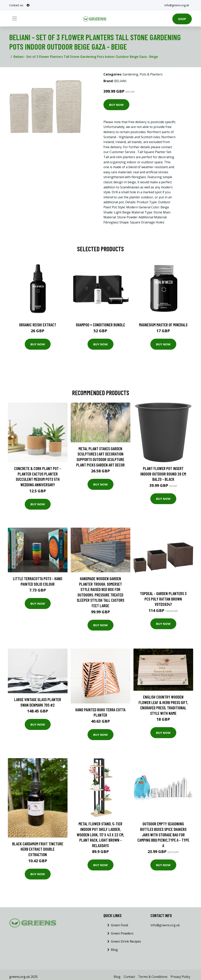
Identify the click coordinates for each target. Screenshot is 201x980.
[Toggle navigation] (15, 18)
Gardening (130, 74)
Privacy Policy (180, 977)
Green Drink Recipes (126, 941)
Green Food (119, 925)
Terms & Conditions (153, 977)
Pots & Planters (151, 74)
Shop (182, 19)
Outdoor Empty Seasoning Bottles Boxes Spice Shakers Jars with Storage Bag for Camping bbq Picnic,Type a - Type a (163, 834)
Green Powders (122, 933)
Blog (114, 950)
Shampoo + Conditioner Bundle (100, 325)
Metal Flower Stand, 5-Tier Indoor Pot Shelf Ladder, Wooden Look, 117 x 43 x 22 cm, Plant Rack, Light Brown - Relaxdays (100, 834)
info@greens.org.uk (176, 5)
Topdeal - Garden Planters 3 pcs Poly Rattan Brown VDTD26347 (163, 599)
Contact (129, 977)
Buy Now (116, 105)
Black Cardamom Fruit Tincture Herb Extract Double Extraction (38, 849)
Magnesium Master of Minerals (163, 325)
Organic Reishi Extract (38, 325)
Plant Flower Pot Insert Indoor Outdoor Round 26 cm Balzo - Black (163, 474)
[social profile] (28, 5)
